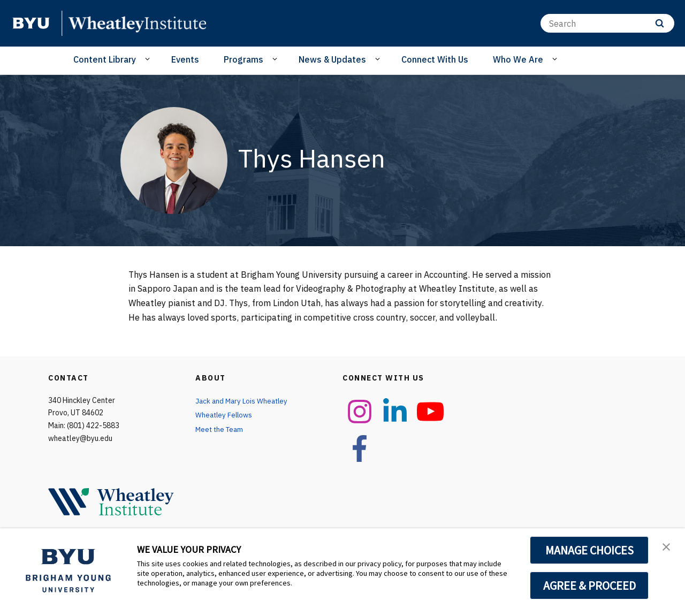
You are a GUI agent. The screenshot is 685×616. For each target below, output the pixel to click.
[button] (667, 547)
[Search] (607, 23)
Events (185, 59)
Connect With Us (435, 59)
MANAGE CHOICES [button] (589, 550)
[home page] (31, 23)
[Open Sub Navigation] (149, 59)
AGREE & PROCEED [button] (589, 585)
